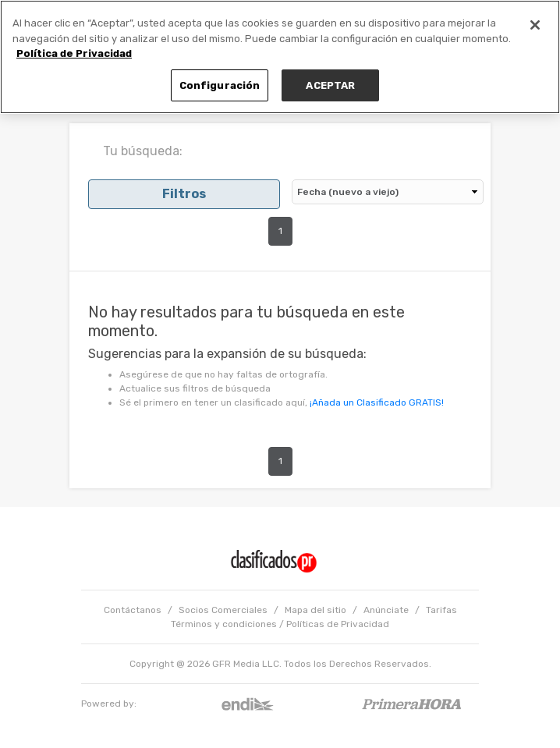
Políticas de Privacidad (338, 624)
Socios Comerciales (223, 610)
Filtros (184, 194)
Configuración (220, 85)
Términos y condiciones (224, 624)
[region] (280, 57)
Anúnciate (386, 610)
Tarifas (441, 610)
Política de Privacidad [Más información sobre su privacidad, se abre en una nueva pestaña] (74, 53)
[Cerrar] (535, 25)
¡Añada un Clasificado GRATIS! (377, 402)
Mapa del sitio (315, 610)
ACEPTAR (330, 85)
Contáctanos (133, 610)
